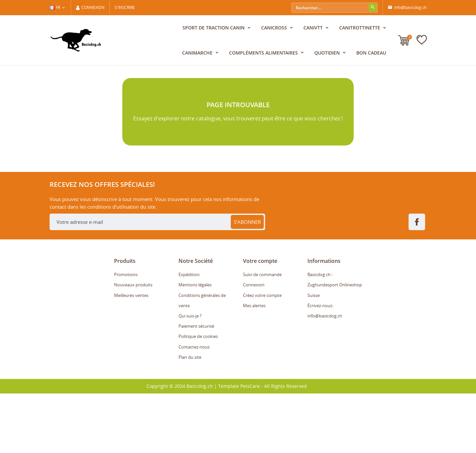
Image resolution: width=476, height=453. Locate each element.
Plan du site (190, 417)
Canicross (275, 28)
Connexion (254, 345)
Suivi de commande (262, 334)
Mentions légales (195, 345)
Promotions (126, 334)
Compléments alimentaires (264, 53)
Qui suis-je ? (190, 375)
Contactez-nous (194, 406)
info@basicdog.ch (407, 8)
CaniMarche (198, 53)
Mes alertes (254, 365)
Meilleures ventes (131, 355)
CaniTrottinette (360, 28)
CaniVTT (314, 28)
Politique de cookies (198, 396)
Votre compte (260, 320)
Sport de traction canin (214, 28)
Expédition (189, 334)
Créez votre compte (262, 355)
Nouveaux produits (133, 345)
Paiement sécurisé (196, 386)
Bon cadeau (371, 53)
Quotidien (328, 53)
